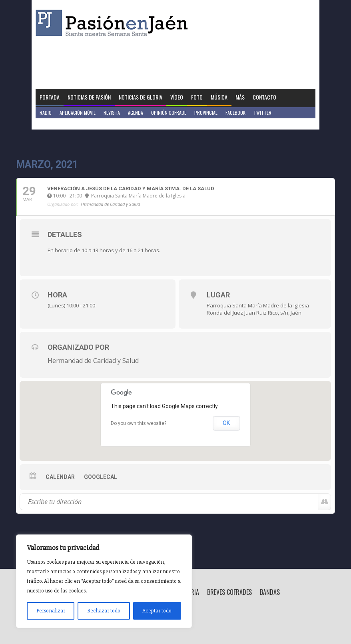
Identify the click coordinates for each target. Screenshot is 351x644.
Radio (46, 113)
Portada (50, 97)
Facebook (235, 113)
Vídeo (177, 97)
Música (219, 97)
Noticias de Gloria (141, 97)
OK (226, 423)
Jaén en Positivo (57, 124)
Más (240, 97)
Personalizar (51, 611)
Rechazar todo (104, 611)
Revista (112, 113)
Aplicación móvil (78, 113)
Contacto (264, 97)
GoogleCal (101, 477)
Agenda (136, 113)
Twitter (262, 113)
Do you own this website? (139, 423)
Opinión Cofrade (169, 113)
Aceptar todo (157, 611)
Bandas (270, 592)
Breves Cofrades (229, 592)
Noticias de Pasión (89, 97)
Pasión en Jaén (114, 23)
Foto (197, 97)
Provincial (206, 113)
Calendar (60, 477)
